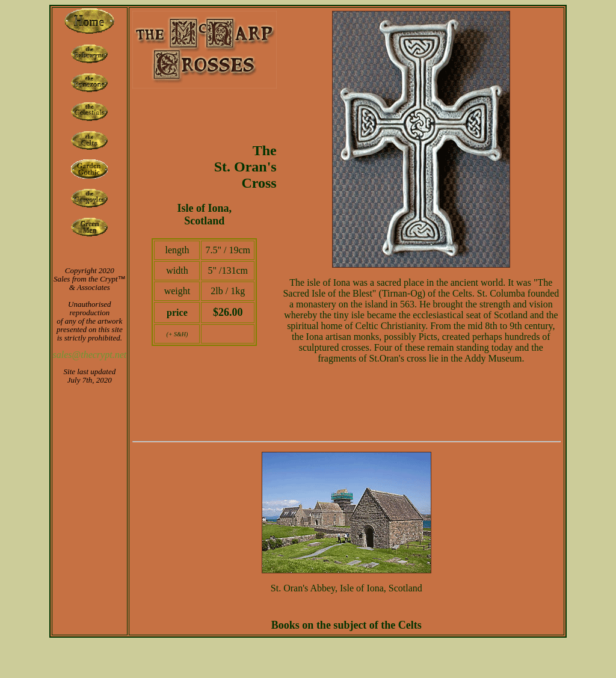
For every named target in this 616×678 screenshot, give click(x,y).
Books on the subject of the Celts (346, 625)
